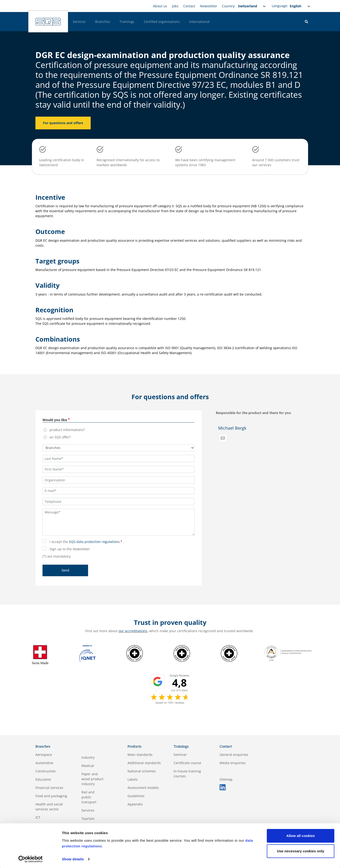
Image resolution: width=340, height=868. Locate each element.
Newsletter (209, 6)
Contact (189, 6)
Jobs (175, 6)
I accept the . (87, 542)
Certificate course (187, 763)
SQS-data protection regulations (94, 542)
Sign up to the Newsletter (70, 549)
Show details (73, 859)
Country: (229, 6)
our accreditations (133, 631)
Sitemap (226, 779)
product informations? (67, 430)
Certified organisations (162, 22)
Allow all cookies (301, 835)
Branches (103, 22)
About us (160, 6)
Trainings (127, 22)
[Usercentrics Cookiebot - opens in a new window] (31, 859)
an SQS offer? (60, 437)
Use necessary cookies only (301, 851)
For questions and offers (63, 123)
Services (79, 22)
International (199, 22)
